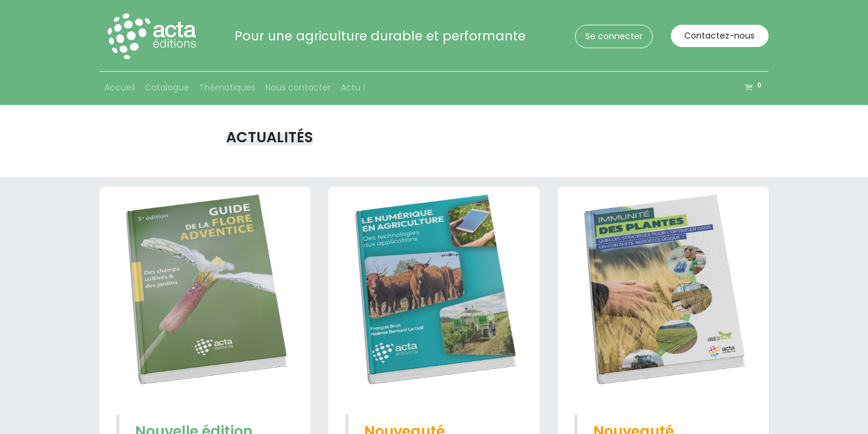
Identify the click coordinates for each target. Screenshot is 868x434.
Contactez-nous (719, 36)
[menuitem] (120, 88)
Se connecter (614, 36)
